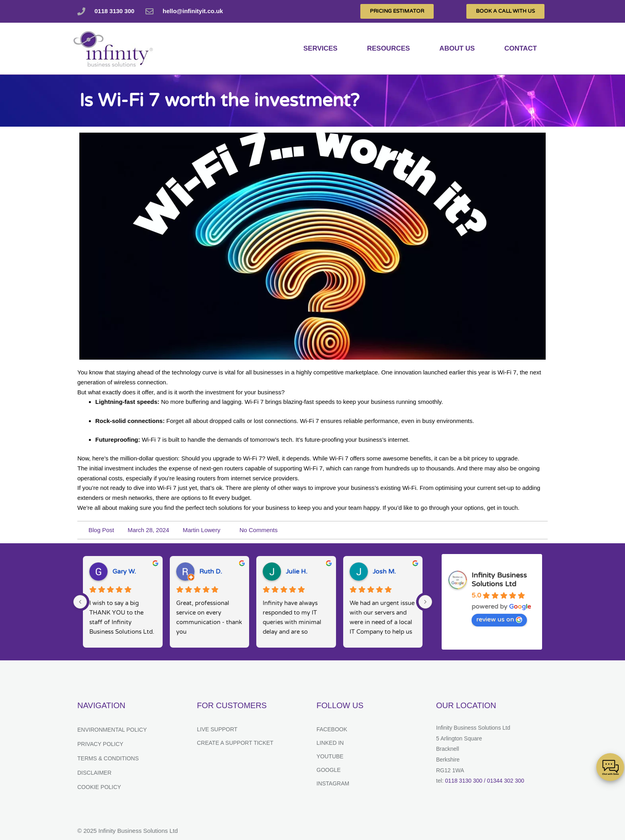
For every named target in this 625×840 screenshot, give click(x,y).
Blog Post (101, 530)
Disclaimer (94, 773)
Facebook (332, 729)
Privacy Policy (100, 744)
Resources (389, 48)
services (320, 48)
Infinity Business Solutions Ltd (499, 580)
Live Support (217, 729)
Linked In (330, 743)
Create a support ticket (235, 743)
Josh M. (384, 572)
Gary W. (124, 572)
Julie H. (297, 572)
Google (329, 770)
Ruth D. (211, 572)
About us (457, 48)
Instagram (333, 783)
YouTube (330, 756)
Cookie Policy (99, 787)
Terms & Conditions (108, 758)
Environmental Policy (112, 730)
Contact (521, 48)
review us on (499, 619)
